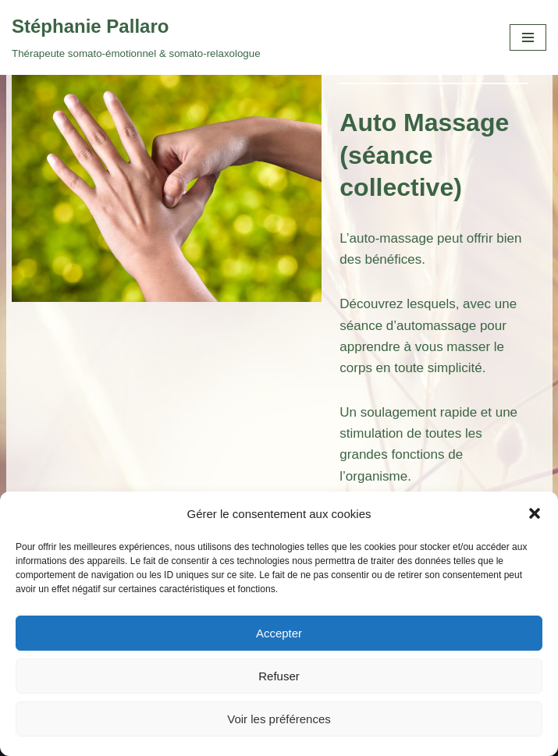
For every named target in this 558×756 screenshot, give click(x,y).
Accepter (279, 633)
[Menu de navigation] (528, 37)
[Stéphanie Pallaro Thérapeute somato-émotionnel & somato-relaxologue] (136, 37)
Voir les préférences (279, 719)
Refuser (279, 676)
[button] (535, 513)
